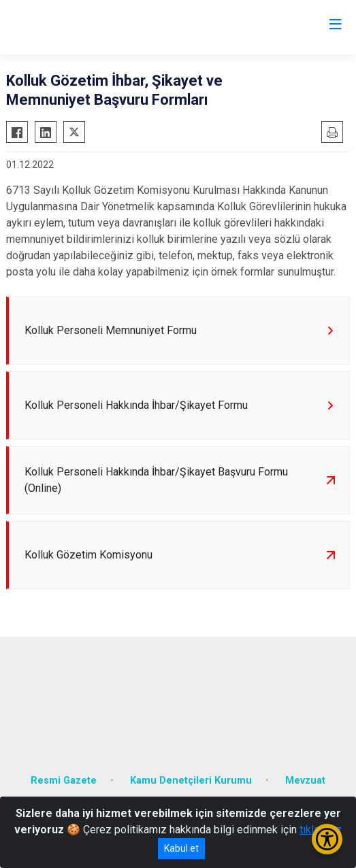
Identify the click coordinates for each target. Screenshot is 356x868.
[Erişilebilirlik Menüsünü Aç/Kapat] (327, 839)
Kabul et (181, 848)
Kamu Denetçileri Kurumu (191, 781)
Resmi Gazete (64, 781)
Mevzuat (305, 781)
